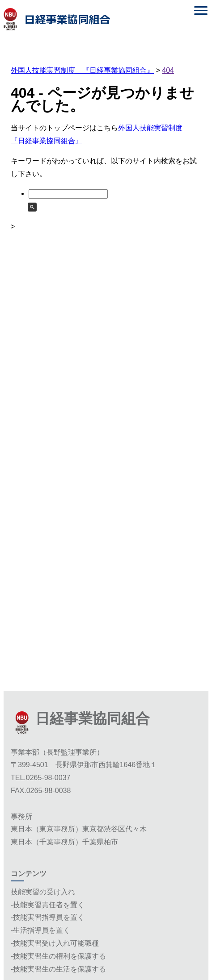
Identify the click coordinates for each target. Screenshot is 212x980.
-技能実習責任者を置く (48, 905)
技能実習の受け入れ (43, 892)
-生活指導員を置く (40, 930)
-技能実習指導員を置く (48, 917)
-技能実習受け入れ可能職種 (55, 943)
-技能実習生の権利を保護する (58, 956)
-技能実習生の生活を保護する (58, 969)
